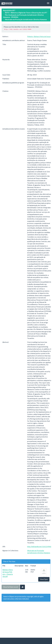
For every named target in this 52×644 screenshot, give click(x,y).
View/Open (44, 579)
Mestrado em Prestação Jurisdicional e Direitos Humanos (26, 19)
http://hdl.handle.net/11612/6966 (39, 547)
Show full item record (11, 587)
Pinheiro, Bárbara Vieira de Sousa (39, 36)
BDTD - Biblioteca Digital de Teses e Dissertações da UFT (26, 13)
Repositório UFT (9, 10)
